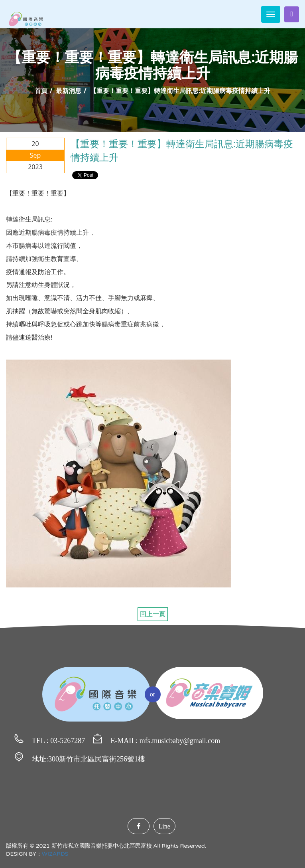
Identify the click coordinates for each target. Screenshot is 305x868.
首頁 (41, 91)
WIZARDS (55, 854)
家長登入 (292, 14)
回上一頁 (153, 614)
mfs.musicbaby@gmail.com (180, 741)
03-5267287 (68, 741)
